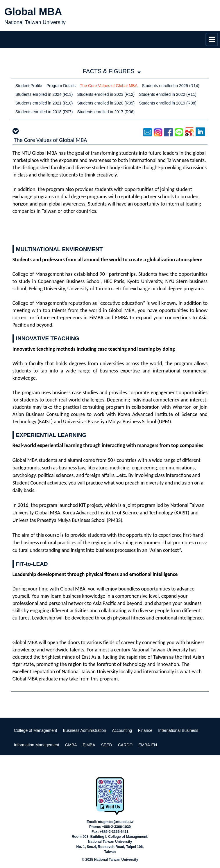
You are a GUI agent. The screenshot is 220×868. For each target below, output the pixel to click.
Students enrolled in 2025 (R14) (171, 86)
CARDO (125, 745)
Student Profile (29, 86)
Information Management (37, 745)
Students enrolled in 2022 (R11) (168, 94)
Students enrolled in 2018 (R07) (44, 112)
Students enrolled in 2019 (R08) (168, 103)
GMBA (71, 745)
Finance (145, 730)
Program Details (61, 86)
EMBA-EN (148, 745)
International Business (178, 730)
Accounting (122, 730)
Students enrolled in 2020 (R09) (106, 103)
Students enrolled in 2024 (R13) (44, 94)
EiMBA (89, 745)
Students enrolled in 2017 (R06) (106, 112)
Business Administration (85, 730)
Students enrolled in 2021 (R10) (44, 103)
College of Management (36, 730)
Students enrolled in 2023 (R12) (106, 94)
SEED (107, 745)
